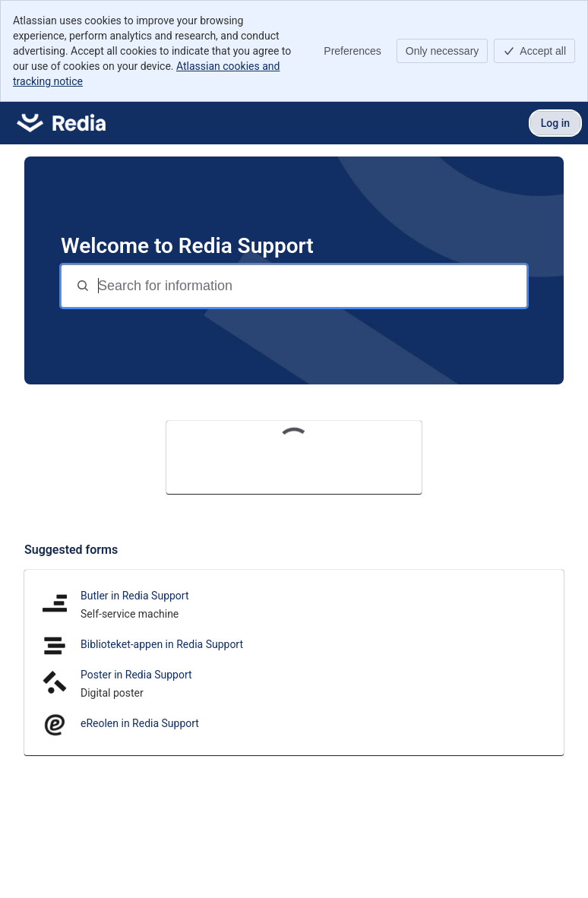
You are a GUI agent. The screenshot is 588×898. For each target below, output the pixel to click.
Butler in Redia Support (135, 596)
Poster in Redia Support (136, 675)
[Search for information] (311, 286)
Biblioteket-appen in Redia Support (162, 644)
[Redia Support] (61, 123)
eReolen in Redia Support (140, 723)
